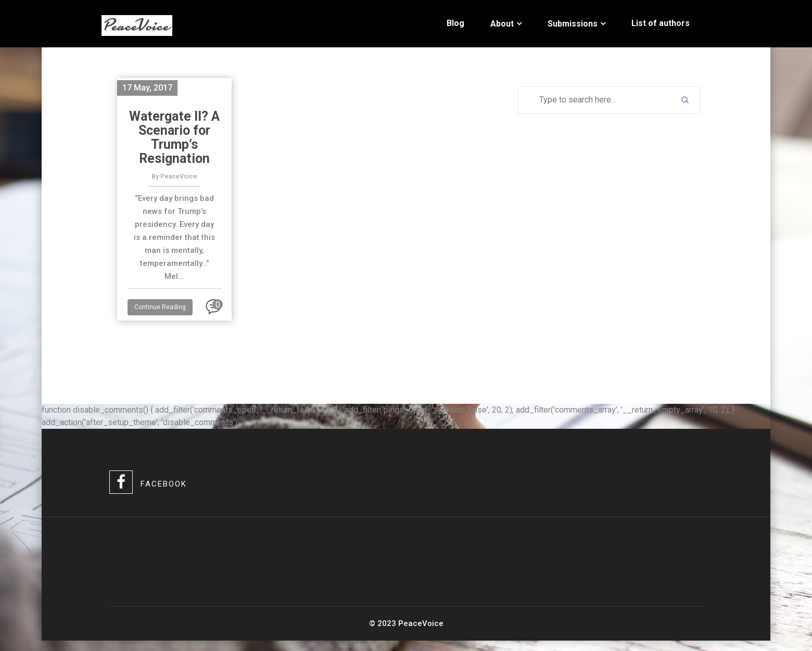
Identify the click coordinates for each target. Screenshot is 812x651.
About (502, 24)
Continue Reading (160, 307)
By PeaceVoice (174, 176)
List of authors (661, 23)
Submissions (573, 24)
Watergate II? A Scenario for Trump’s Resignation (174, 137)
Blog (455, 23)
